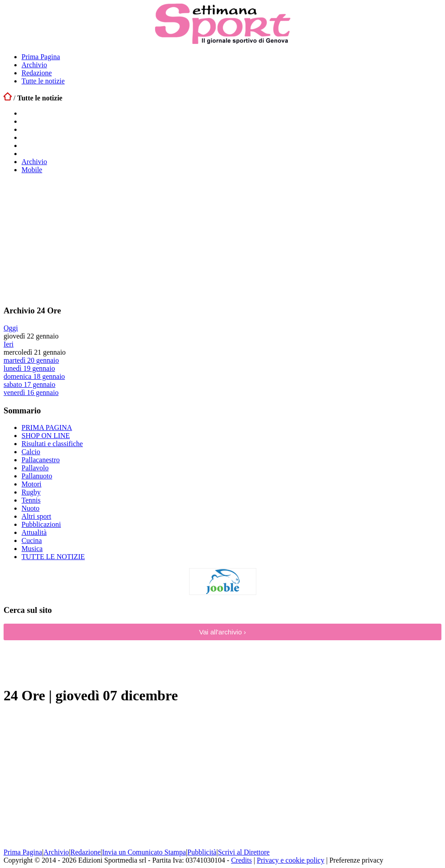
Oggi (11, 328)
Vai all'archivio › (222, 632)
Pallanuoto (37, 476)
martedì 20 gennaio (31, 360)
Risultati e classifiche (52, 444)
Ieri (9, 344)
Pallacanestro (41, 460)
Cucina (32, 540)
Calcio (31, 452)
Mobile (32, 170)
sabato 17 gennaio (30, 384)
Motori (31, 484)
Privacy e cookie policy (291, 860)
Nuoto (30, 508)
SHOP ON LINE (46, 436)
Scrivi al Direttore (244, 852)
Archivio (34, 65)
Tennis (31, 500)
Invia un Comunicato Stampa (144, 852)
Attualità (34, 532)
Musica (32, 549)
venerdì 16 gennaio (31, 393)
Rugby (31, 492)
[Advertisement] (71, 239)
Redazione (37, 73)
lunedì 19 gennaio (29, 368)
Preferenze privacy (356, 860)
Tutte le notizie (43, 81)
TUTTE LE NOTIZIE (53, 557)
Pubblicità (202, 852)
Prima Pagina (41, 57)
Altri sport (36, 516)
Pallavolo (35, 468)
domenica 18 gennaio (34, 376)
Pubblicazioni (41, 524)
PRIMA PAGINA (47, 427)
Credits (242, 860)
